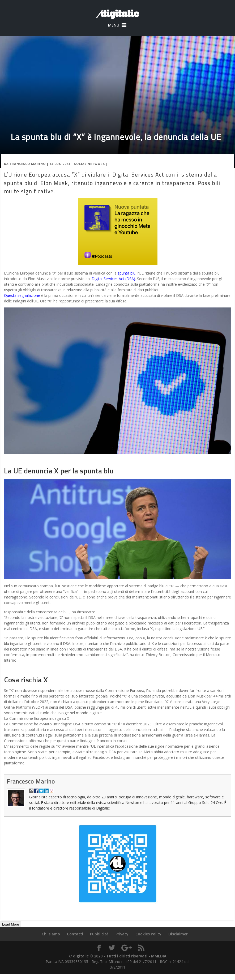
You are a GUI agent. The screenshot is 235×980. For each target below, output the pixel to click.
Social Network (89, 164)
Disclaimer (178, 934)
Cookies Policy (148, 934)
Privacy (122, 934)
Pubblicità (99, 934)
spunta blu (127, 273)
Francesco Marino (28, 164)
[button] (114, 25)
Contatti (75, 934)
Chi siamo (51, 934)
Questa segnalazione (22, 295)
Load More (11, 924)
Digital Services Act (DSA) (113, 279)
